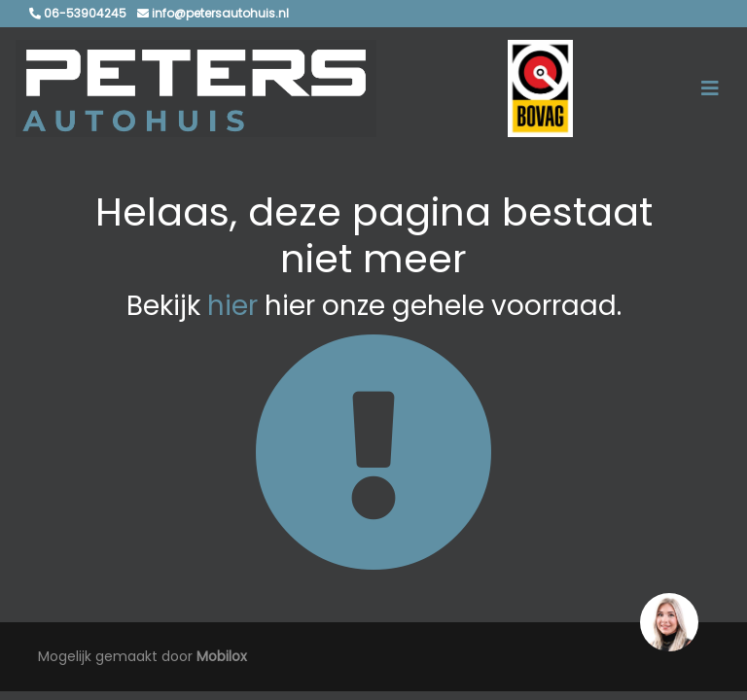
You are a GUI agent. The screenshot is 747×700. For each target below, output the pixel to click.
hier (232, 306)
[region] (668, 621)
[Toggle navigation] (710, 88)
